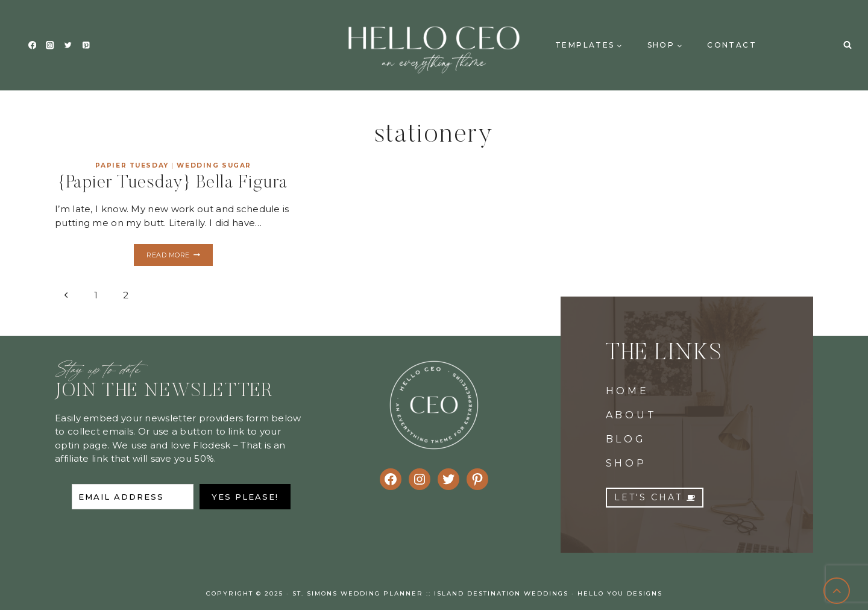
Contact (732, 45)
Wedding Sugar (214, 165)
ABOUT (631, 415)
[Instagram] (50, 46)
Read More (179, 256)
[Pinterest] (86, 46)
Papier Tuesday (132, 165)
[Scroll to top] (837, 591)
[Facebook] (32, 46)
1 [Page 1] (96, 295)
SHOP (626, 463)
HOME (627, 391)
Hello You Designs (620, 593)
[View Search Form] (848, 45)
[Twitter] (68, 46)
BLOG (626, 439)
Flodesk (212, 445)
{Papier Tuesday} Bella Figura (173, 183)
